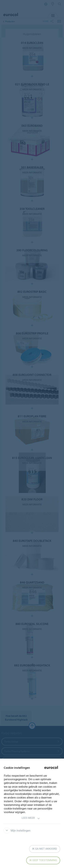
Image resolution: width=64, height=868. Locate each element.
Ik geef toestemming (43, 860)
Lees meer (31, 818)
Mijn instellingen (17, 831)
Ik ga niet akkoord (45, 849)
